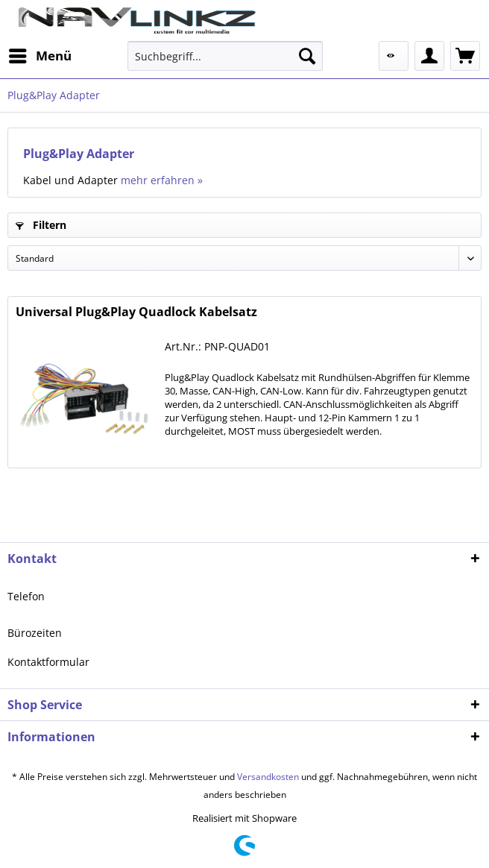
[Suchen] (307, 56)
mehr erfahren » (162, 180)
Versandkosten (268, 777)
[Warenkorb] (465, 56)
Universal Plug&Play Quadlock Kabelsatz (136, 312)
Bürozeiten (35, 633)
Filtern (41, 225)
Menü (40, 54)
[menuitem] (40, 56)
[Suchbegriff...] (225, 56)
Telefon (26, 596)
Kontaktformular (48, 662)
